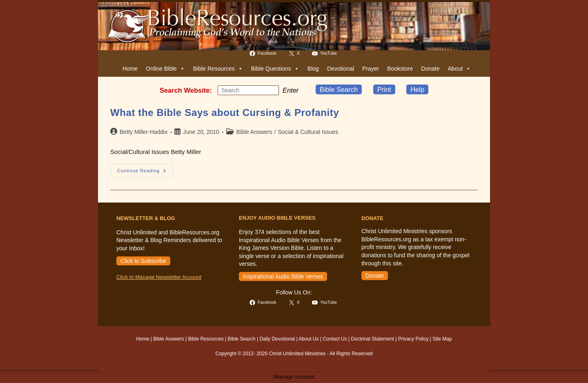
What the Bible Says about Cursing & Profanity (225, 112)
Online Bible (165, 69)
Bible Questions (275, 69)
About (459, 69)
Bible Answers (254, 132)
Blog (313, 69)
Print (384, 89)
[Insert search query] (248, 90)
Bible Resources (218, 69)
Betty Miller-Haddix (144, 132)
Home (130, 69)
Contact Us (335, 339)
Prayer (371, 69)
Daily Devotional (277, 339)
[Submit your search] (271, 90)
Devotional (341, 69)
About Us (308, 339)
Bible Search (339, 89)
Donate (430, 69)
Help (417, 89)
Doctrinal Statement (373, 339)
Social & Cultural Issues (308, 132)
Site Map (442, 339)
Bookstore (400, 69)
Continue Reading (145, 173)
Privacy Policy (413, 339)
